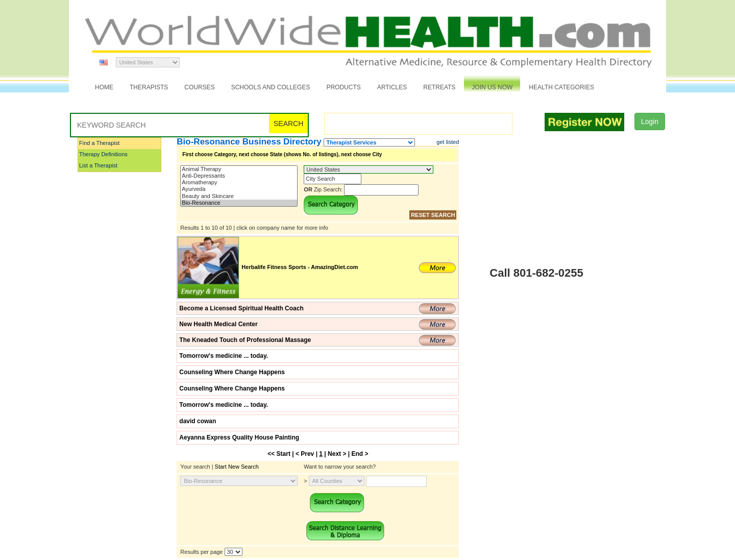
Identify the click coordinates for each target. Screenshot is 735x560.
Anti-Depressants (239, 176)
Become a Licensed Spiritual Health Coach (241, 308)
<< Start (279, 454)
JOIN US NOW (492, 87)
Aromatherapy (239, 182)
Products (343, 87)
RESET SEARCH (433, 215)
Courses (199, 87)
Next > (337, 454)
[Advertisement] (129, 326)
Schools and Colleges (271, 87)
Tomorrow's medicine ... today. (224, 356)
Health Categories (561, 87)
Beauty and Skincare (239, 196)
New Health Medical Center (218, 324)
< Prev (305, 454)
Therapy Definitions (103, 154)
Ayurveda (239, 189)
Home (104, 87)
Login (650, 121)
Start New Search (237, 467)
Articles (392, 87)
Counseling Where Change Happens (232, 372)
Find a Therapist (99, 143)
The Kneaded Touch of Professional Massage (245, 340)
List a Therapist (98, 165)
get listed (448, 142)
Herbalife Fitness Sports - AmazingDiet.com (300, 267)
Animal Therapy (239, 169)
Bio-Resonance (239, 203)
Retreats (439, 87)
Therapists (149, 87)
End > (360, 454)
